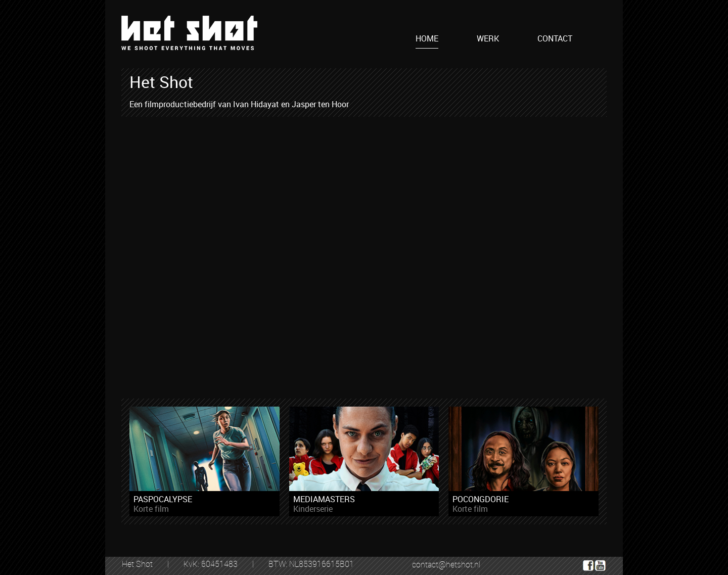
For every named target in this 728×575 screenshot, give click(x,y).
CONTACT (555, 39)
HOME (427, 39)
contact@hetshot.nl (446, 564)
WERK (488, 39)
